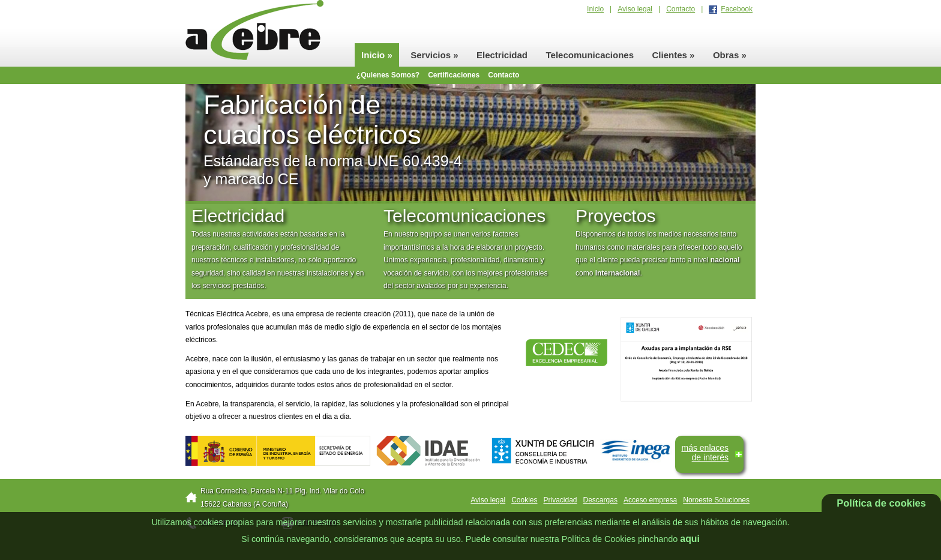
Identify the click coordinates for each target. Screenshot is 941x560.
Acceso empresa (650, 500)
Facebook (737, 9)
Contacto (681, 9)
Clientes (674, 55)
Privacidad (561, 500)
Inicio (595, 9)
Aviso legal (635, 9)
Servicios (434, 55)
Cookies (524, 500)
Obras (730, 55)
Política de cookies (881, 503)
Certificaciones (454, 75)
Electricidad (502, 55)
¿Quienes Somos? (388, 75)
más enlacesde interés (705, 453)
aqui (690, 539)
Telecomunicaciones (590, 55)
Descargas (600, 500)
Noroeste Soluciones (716, 500)
